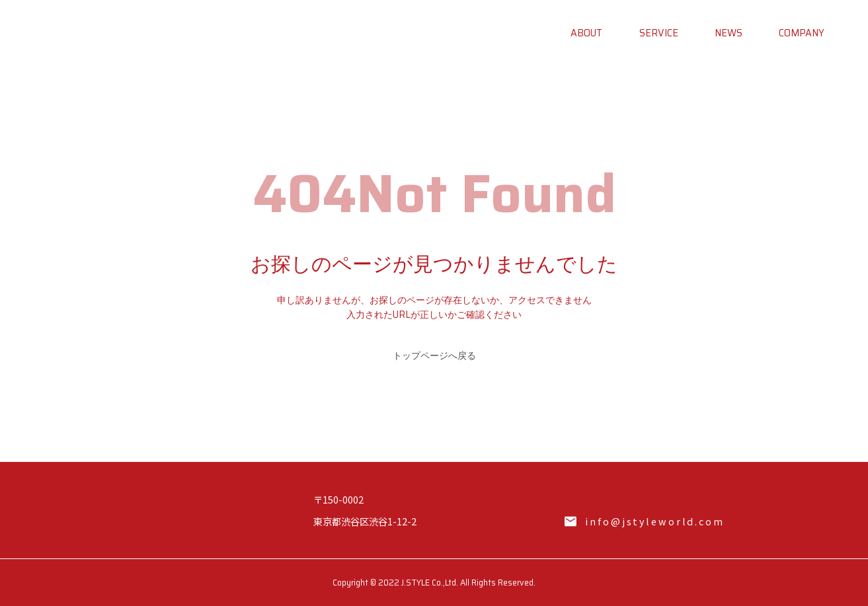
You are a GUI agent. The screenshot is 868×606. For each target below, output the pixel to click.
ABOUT (586, 33)
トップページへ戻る (434, 356)
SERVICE (659, 33)
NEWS (729, 33)
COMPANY (802, 33)
